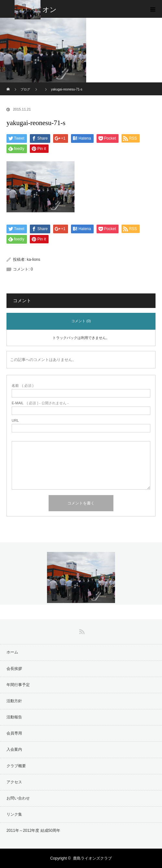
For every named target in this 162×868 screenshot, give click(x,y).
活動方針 (14, 701)
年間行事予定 (18, 685)
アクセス (14, 782)
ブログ (25, 89)
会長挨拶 (14, 669)
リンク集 (14, 814)
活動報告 (14, 717)
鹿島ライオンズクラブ (92, 858)
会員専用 (14, 733)
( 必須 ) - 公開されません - (40, 403)
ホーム (12, 652)
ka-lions (34, 259)
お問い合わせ (18, 798)
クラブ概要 (16, 766)
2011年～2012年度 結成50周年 (33, 831)
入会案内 (14, 749)
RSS (81, 630)
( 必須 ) (23, 386)
